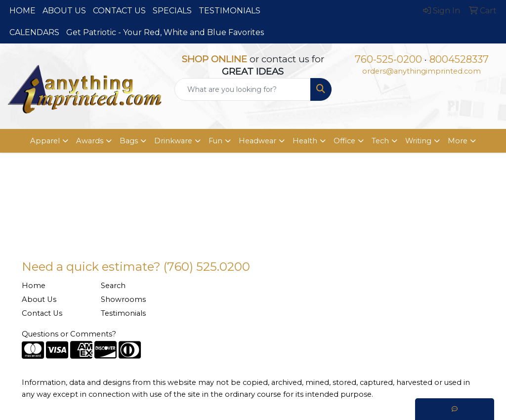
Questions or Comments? (69, 334)
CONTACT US (119, 11)
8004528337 (459, 59)
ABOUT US (64, 11)
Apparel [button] (45, 141)
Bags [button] (129, 141)
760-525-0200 (388, 59)
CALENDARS (34, 32)
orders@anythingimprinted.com (422, 71)
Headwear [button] (257, 141)
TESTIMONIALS (230, 11)
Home (34, 286)
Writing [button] (418, 141)
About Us (39, 299)
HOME (22, 11)
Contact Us (42, 313)
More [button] (458, 141)
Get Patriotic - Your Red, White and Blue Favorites (165, 32)
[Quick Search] (242, 89)
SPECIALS (172, 11)
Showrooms (123, 299)
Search (113, 286)
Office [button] (344, 141)
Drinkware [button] (173, 141)
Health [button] (305, 141)
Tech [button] (380, 141)
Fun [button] (215, 141)
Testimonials (123, 313)
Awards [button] (90, 141)
